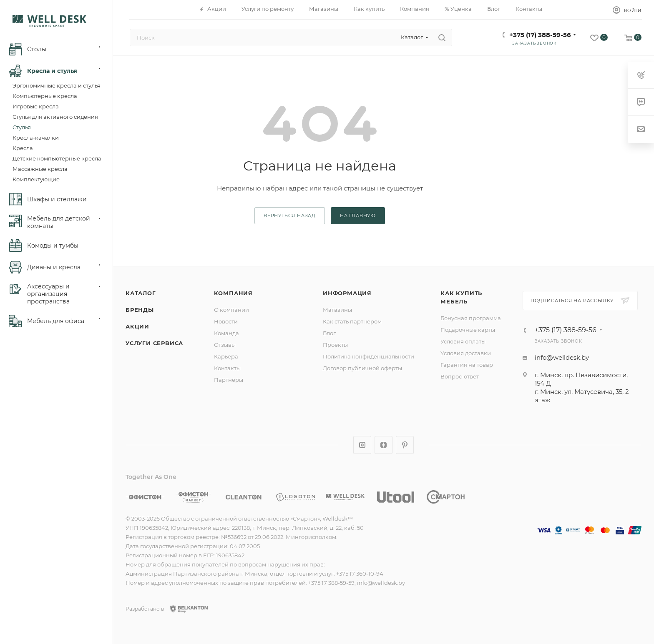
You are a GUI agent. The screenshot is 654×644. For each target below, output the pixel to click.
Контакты (227, 368)
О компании (231, 310)
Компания (233, 293)
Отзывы (225, 345)
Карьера (226, 356)
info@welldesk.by (562, 357)
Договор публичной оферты (362, 368)
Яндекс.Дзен (384, 445)
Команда (226, 333)
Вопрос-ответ (460, 376)
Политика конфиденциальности (369, 356)
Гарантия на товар (467, 365)
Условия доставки (466, 353)
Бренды (140, 310)
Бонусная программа (471, 318)
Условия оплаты (463, 341)
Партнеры (229, 380)
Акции (137, 326)
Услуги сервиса (154, 343)
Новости (226, 321)
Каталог (141, 293)
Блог (329, 333)
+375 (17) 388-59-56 (540, 35)
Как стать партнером (352, 321)
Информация (347, 293)
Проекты (335, 345)
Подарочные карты (468, 330)
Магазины (337, 310)
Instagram (362, 445)
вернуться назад (290, 216)
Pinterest (405, 445)
